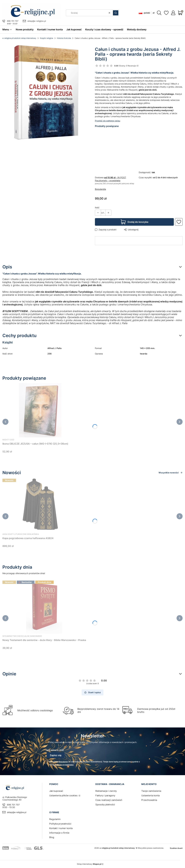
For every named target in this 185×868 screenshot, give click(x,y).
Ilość (97, 207)
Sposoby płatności (105, 805)
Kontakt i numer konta (61, 828)
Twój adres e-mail (55, 750)
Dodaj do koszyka (138, 222)
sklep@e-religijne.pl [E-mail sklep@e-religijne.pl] (37, 21)
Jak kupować (56, 791)
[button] (116, 13)
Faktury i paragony (105, 795)
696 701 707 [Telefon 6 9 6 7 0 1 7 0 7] (13, 21)
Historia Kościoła (64, 38)
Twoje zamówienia (151, 791)
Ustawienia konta (150, 795)
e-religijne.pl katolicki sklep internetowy (19, 38)
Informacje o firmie (59, 833)
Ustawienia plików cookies (64, 795)
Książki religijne (47, 38)
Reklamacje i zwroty (106, 791)
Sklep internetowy (89, 864)
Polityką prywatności (64, 765)
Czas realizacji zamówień (109, 800)
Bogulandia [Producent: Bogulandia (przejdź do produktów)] (100, 189)
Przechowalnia (149, 800)
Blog (52, 837)
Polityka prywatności (60, 824)
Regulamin (63, 762)
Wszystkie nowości (171, 473)
